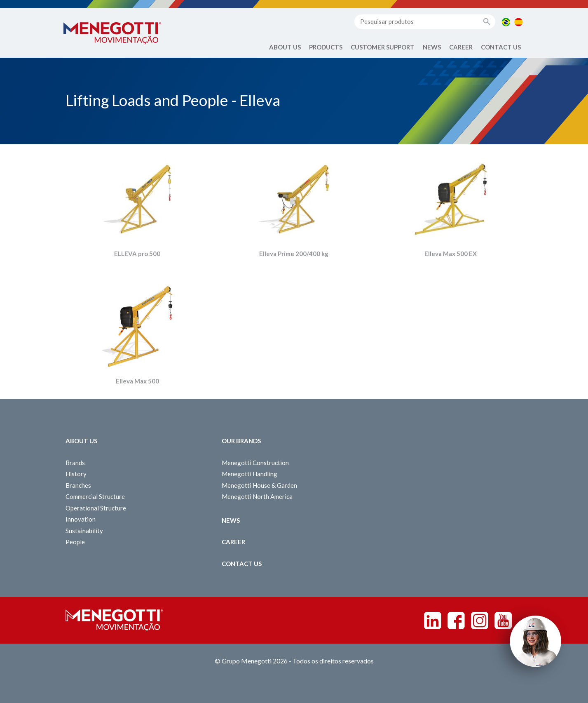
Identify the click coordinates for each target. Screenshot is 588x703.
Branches (78, 485)
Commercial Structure (95, 496)
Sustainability (84, 531)
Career (461, 47)
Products (326, 47)
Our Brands (241, 441)
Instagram (480, 621)
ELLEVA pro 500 (137, 254)
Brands (75, 463)
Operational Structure (96, 508)
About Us (285, 47)
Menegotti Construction (255, 463)
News (432, 47)
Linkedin (433, 621)
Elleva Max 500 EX (451, 254)
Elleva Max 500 (137, 381)
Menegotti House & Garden (259, 485)
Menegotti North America (257, 496)
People (75, 542)
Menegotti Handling (249, 474)
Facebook (456, 621)
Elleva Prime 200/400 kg (294, 254)
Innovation (81, 519)
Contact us (501, 47)
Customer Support (383, 47)
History (76, 474)
